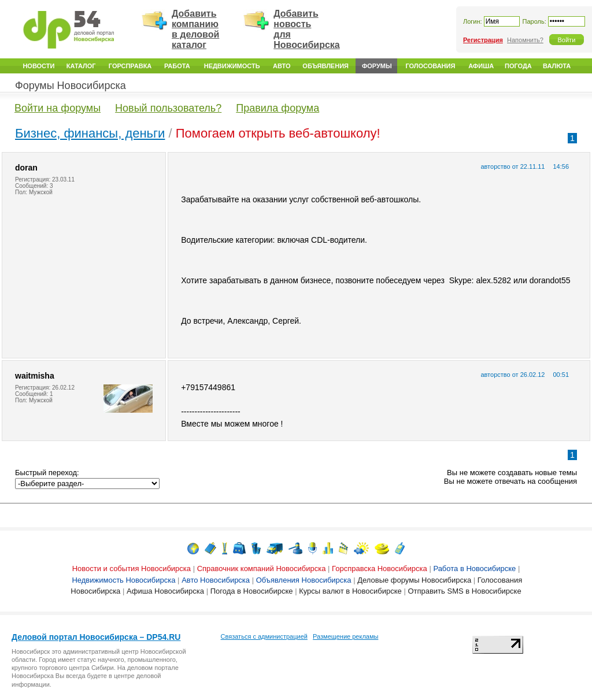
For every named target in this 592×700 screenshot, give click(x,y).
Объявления (325, 66)
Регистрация (483, 40)
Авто (282, 66)
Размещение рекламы (345, 636)
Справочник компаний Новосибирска (262, 568)
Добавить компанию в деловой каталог (195, 29)
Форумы (377, 66)
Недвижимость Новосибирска (123, 580)
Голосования (430, 66)
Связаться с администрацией (264, 636)
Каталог (81, 66)
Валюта (557, 66)
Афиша (481, 66)
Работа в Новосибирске (474, 568)
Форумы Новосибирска (71, 86)
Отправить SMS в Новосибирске (464, 591)
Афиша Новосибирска (165, 591)
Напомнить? (525, 40)
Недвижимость (232, 66)
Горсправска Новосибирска (380, 568)
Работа (177, 66)
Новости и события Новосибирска (132, 568)
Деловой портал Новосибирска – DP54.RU (96, 637)
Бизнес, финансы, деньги (90, 133)
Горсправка (130, 66)
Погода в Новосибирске (252, 591)
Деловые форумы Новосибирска (414, 580)
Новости (38, 66)
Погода (518, 66)
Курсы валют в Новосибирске (350, 591)
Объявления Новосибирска (304, 580)
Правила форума (277, 108)
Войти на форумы (58, 108)
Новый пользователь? (168, 108)
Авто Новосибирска (216, 580)
